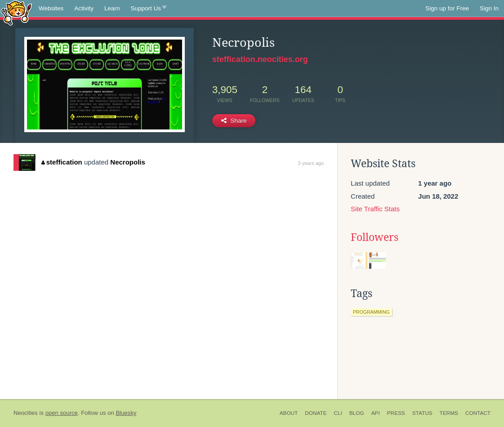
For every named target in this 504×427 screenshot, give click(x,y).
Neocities (26, 413)
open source (62, 413)
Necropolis (128, 162)
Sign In (489, 8)
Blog (357, 413)
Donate (316, 413)
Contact (478, 413)
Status (422, 413)
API (376, 413)
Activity (84, 8)
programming (371, 312)
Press (396, 413)
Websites (51, 8)
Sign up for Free (447, 8)
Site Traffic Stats (375, 209)
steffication (62, 162)
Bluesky (126, 413)
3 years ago (311, 163)
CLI (338, 413)
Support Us (149, 9)
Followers (375, 237)
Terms (449, 413)
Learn (112, 8)
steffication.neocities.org (260, 59)
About (289, 413)
